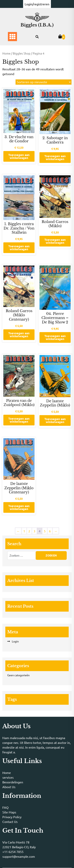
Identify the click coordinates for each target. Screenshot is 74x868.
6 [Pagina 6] (50, 531)
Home (6, 53)
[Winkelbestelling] (44, 82)
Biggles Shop (22, 53)
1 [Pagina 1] (24, 531)
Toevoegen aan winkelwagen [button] (19, 156)
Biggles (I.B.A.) (37, 25)
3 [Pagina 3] (34, 531)
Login (15, 641)
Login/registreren (37, 4)
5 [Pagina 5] (45, 531)
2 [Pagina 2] (29, 531)
